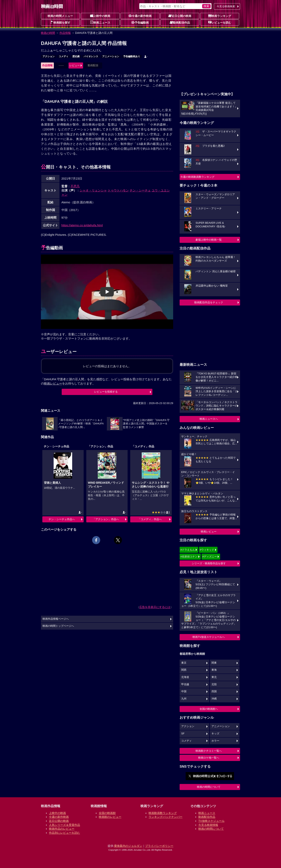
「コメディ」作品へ (150, 519)
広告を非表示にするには (155, 607)
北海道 (185, 677)
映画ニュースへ (209, 419)
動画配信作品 (180, 22)
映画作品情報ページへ (56, 619)
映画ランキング (220, 16)
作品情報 (65, 33)
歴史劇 (76, 56)
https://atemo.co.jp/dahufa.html (82, 225)
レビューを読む (220, 22)
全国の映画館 (107, 813)
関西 (184, 670)
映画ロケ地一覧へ (209, 758)
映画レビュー (209, 532)
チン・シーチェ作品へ (62, 519)
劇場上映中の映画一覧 (209, 240)
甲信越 (185, 684)
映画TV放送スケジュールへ (209, 637)
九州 (184, 699)
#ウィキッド (207, 550)
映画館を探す (60, 22)
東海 (214, 670)
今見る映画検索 (226, 6)
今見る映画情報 (208, 825)
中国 (184, 691)
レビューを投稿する (106, 392)
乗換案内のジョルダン (128, 846)
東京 (184, 663)
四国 (214, 691)
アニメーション (111, 56)
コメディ (63, 56)
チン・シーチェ (140, 190)
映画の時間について (209, 787)
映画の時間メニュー (60, 16)
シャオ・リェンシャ (93, 190)
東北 (214, 677)
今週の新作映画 (140, 16)
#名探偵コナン (189, 557)
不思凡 (75, 186)
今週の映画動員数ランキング (197, 177)
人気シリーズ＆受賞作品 (65, 825)
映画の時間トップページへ (58, 626)
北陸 (214, 684)
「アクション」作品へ (106, 519)
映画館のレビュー (110, 817)
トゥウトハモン (118, 190)
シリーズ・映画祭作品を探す (209, 563)
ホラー (215, 741)
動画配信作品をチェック (209, 302)
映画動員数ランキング (163, 813)
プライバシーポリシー (159, 846)
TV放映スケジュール (211, 821)
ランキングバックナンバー (165, 817)
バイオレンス (91, 56)
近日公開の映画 (180, 16)
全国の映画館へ (209, 709)
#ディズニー (210, 557)
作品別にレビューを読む (65, 833)
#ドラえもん (188, 550)
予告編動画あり (132, 56)
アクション (49, 56)
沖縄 (214, 699)
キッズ (215, 734)
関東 (214, 663)
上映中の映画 (100, 16)
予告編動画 (140, 22)
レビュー (75, 65)
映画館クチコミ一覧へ (209, 751)
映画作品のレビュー (62, 829)
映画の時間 (48, 33)
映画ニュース (100, 22)
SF (183, 734)
